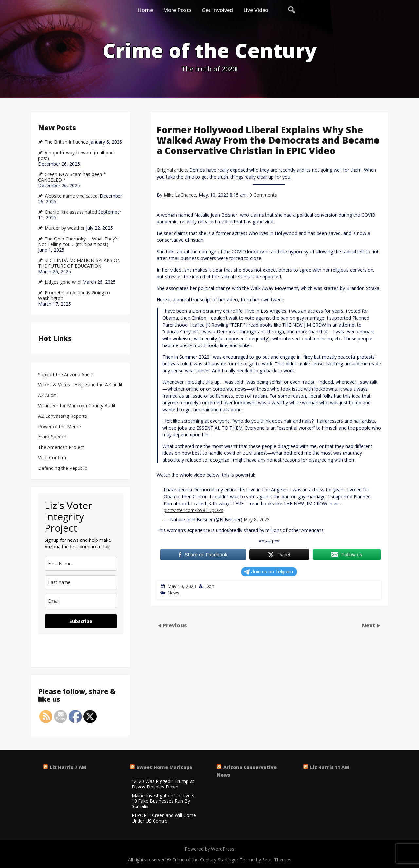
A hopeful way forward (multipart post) (76, 156)
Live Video (256, 10)
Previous (175, 625)
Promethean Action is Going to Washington (74, 296)
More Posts (177, 10)
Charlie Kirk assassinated (71, 212)
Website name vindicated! (72, 196)
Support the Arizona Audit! (66, 375)
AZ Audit (47, 395)
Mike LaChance (180, 195)
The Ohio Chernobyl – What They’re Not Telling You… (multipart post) (79, 242)
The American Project (61, 447)
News (173, 593)
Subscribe (81, 621)
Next (369, 625)
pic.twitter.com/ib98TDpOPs (193, 510)
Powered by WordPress (209, 849)
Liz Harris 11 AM (330, 767)
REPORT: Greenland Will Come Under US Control (164, 818)
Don (210, 586)
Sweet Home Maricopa (164, 767)
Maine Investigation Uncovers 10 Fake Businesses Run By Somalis (163, 801)
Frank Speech (52, 437)
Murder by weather (65, 228)
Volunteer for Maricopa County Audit (77, 406)
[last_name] (81, 582)
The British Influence (66, 142)
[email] (81, 601)
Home (145, 10)
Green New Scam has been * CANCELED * (72, 177)
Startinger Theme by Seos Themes (255, 860)
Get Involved (217, 10)
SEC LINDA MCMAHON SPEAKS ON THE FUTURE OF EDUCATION (79, 263)
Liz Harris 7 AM (68, 767)
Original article (172, 170)
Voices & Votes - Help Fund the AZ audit (80, 385)
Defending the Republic (63, 468)
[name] (81, 564)
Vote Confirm (52, 458)
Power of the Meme (59, 427)
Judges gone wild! (63, 282)
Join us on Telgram (268, 572)
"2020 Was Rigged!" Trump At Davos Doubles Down (163, 784)
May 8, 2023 (257, 519)
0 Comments (263, 195)
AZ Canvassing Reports (63, 416)
